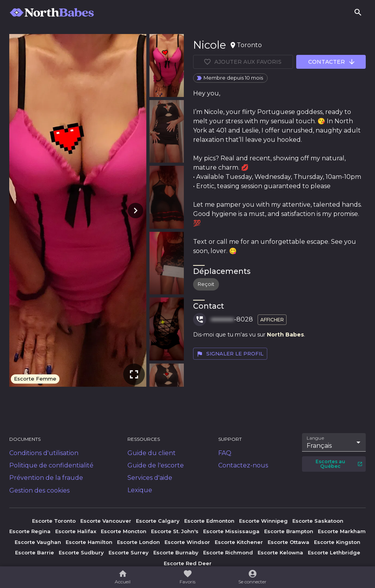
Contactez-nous (243, 465)
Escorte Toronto (54, 521)
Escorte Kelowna (280, 552)
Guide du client (152, 453)
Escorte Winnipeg (263, 521)
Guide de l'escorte (156, 465)
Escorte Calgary (158, 521)
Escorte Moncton (124, 531)
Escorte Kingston (337, 542)
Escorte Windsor (187, 542)
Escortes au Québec (339, 464)
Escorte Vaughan (38, 542)
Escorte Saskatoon (318, 521)
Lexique (140, 490)
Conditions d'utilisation (44, 453)
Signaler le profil (230, 354)
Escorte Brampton (289, 531)
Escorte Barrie (35, 552)
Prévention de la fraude (46, 478)
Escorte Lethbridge (334, 552)
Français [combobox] (319, 446)
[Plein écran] (134, 374)
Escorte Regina (30, 531)
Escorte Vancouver (106, 521)
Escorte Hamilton (89, 542)
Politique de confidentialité (51, 465)
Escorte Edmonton (209, 521)
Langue (316, 438)
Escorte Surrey (129, 552)
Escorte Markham (342, 531)
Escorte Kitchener (239, 542)
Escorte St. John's (175, 531)
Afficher (272, 320)
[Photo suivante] (134, 211)
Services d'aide (150, 478)
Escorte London (138, 542)
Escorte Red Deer (188, 563)
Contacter (332, 62)
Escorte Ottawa (288, 542)
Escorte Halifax (76, 531)
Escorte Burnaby (176, 552)
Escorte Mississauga (231, 531)
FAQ (225, 453)
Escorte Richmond (228, 552)
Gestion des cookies (39, 490)
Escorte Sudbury (81, 552)
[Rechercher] (358, 12)
